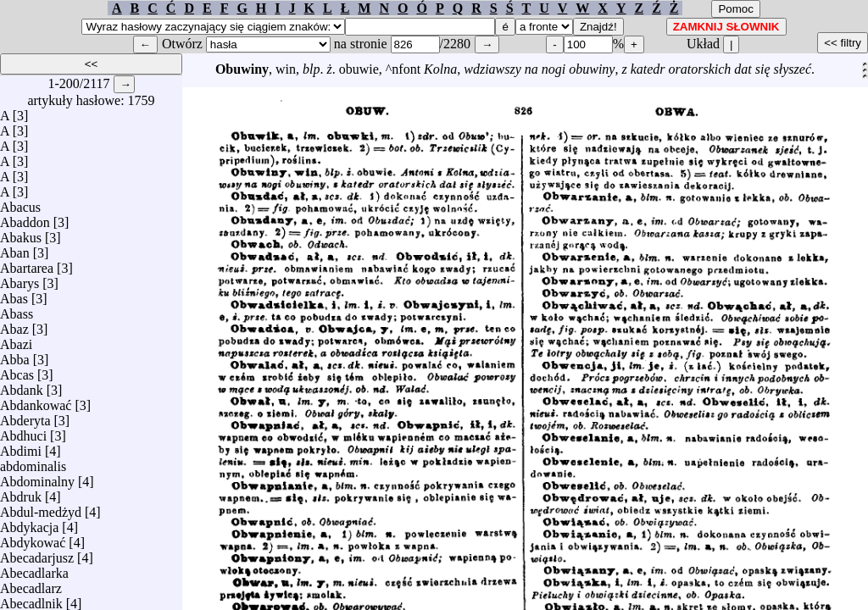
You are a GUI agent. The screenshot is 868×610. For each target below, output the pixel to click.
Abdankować (36, 401)
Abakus (21, 233)
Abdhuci (23, 432)
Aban (15, 249)
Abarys (19, 279)
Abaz (14, 325)
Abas (14, 294)
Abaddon (25, 218)
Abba (15, 355)
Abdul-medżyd (41, 508)
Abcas (17, 371)
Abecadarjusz (37, 554)
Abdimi (21, 447)
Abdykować (33, 538)
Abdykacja (29, 523)
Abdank (22, 386)
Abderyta (25, 416)
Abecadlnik (31, 599)
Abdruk (21, 493)
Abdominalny (37, 477)
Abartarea (27, 264)
